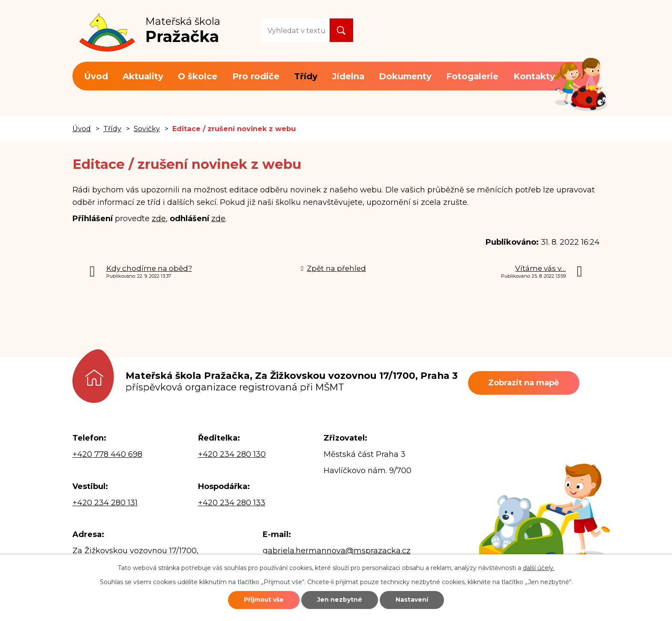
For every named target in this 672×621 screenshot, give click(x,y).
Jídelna (348, 76)
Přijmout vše (262, 600)
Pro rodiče (256, 76)
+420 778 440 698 (107, 454)
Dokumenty (405, 76)
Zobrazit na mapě (525, 383)
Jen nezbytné (340, 600)
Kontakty (534, 76)
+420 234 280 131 (105, 503)
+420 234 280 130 (232, 454)
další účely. (539, 567)
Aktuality (143, 76)
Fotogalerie (472, 76)
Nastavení (414, 600)
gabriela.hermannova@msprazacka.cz (337, 551)
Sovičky (147, 129)
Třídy (306, 76)
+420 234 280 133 (232, 503)
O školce (198, 76)
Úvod (96, 76)
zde (159, 219)
